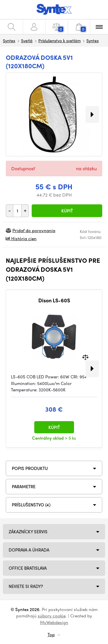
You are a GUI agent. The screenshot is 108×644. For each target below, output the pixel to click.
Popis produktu (30, 468)
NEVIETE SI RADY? (26, 586)
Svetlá (27, 40)
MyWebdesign (54, 622)
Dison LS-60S (54, 300)
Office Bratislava (28, 568)
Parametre (24, 486)
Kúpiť (67, 211)
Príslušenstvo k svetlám (59, 40)
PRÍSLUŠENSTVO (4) (31, 505)
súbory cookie (52, 616)
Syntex (9, 40)
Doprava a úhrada (29, 550)
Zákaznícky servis (28, 532)
